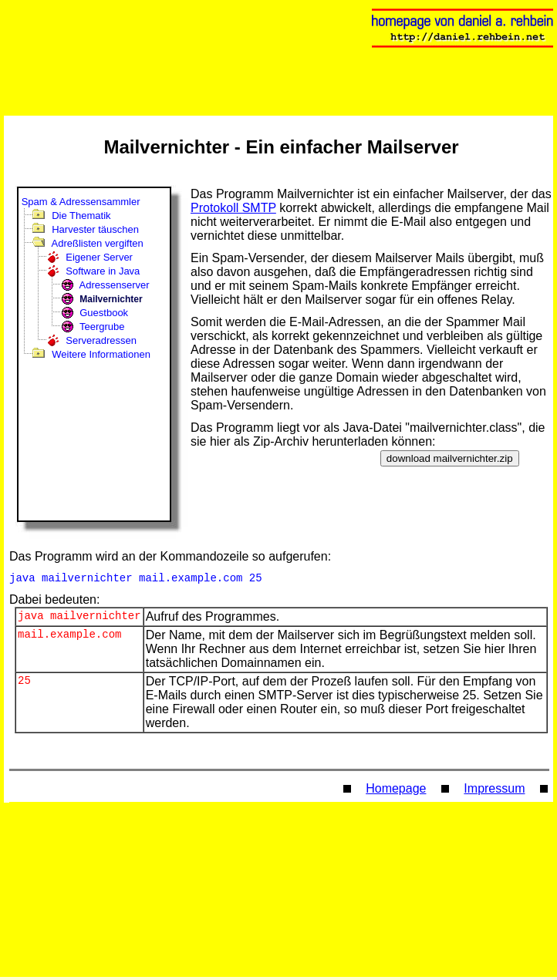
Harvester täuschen (95, 229)
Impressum (494, 791)
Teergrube (102, 327)
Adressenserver (115, 285)
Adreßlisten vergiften (98, 243)
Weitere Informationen (101, 354)
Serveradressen (101, 340)
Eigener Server (99, 257)
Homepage (396, 791)
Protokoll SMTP (233, 208)
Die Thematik (81, 216)
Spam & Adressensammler (81, 202)
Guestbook (104, 313)
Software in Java (103, 271)
